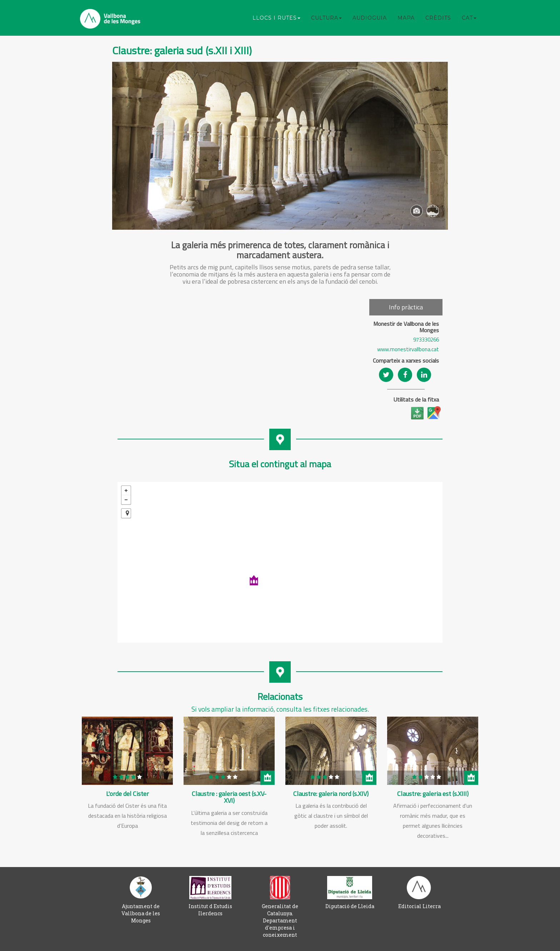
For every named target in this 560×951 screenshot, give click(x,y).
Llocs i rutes (276, 18)
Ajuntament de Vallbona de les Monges (141, 913)
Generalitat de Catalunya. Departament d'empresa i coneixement (280, 920)
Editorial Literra (419, 906)
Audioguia (370, 18)
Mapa (406, 18)
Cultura (326, 18)
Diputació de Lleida (350, 906)
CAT (469, 18)
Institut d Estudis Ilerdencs (210, 910)
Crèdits (438, 18)
